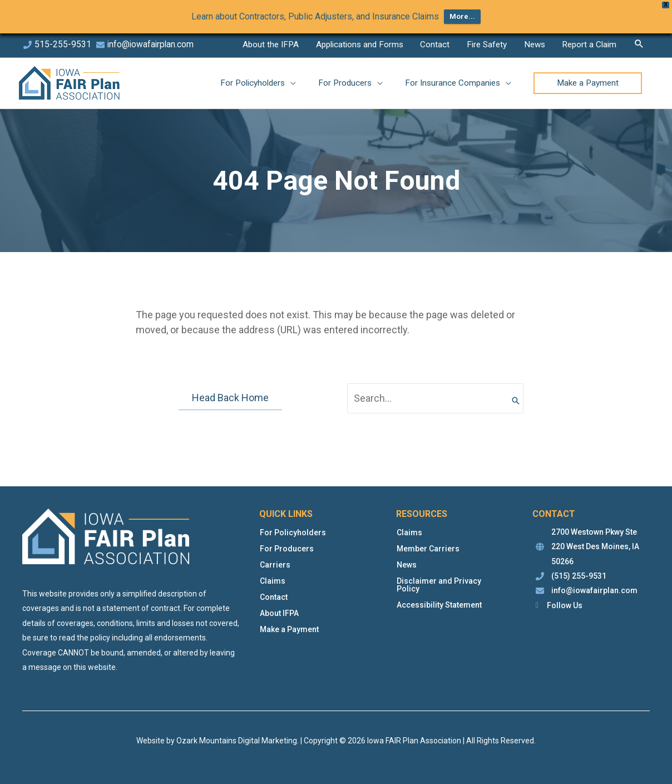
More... (462, 16)
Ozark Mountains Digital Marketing (237, 741)
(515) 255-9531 (579, 576)
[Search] (516, 399)
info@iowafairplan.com (152, 44)
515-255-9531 (63, 44)
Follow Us (565, 605)
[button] (638, 41)
